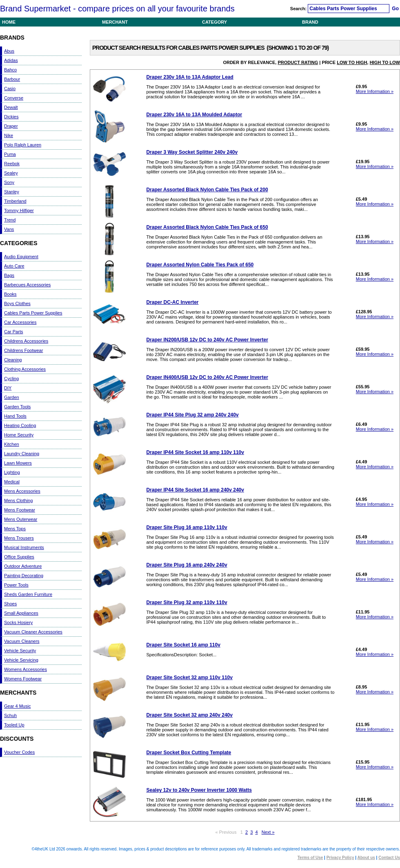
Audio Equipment (21, 257)
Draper (11, 126)
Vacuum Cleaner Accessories (33, 632)
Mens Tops (15, 529)
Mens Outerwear (21, 519)
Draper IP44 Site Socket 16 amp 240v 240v (195, 490)
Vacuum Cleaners (22, 641)
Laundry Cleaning (22, 454)
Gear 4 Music (17, 706)
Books (10, 294)
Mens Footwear (20, 510)
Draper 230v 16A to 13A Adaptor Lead (190, 77)
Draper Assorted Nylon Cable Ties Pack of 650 (200, 265)
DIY (8, 388)
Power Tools (16, 585)
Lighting (12, 472)
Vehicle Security (20, 651)
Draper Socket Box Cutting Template (189, 753)
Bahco (10, 70)
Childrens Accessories (26, 341)
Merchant (115, 22)
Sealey (11, 173)
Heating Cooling (20, 425)
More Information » (375, 91)
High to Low (385, 62)
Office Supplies (19, 557)
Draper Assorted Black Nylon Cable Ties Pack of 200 (207, 190)
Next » (268, 832)
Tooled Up (14, 725)
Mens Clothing (18, 500)
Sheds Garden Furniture (28, 594)
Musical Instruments (24, 547)
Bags (9, 275)
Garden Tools (17, 407)
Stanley (12, 192)
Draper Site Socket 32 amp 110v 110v (189, 678)
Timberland (15, 201)
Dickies (11, 117)
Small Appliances (21, 613)
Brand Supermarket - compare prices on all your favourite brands (117, 9)
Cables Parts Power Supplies (33, 313)
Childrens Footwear (23, 350)
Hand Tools (15, 416)
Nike (9, 135)
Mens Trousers (19, 538)
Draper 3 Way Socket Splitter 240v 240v (192, 152)
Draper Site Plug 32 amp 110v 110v (187, 602)
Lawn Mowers (18, 463)
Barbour (12, 79)
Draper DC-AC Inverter (172, 302)
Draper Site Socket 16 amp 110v (183, 645)
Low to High (352, 62)
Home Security (19, 435)
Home (9, 22)
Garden (12, 397)
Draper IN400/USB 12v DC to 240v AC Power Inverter (207, 377)
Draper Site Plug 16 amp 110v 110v (187, 527)
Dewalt (11, 107)
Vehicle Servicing (21, 660)
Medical (12, 482)
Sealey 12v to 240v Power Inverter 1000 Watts (199, 790)
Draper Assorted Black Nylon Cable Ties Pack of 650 (207, 227)
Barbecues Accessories (27, 285)
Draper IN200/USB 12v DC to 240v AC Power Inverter (207, 340)
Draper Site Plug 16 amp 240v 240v (187, 565)
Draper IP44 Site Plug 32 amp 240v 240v (192, 415)
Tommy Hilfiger (19, 210)
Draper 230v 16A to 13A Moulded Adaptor (194, 115)
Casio (10, 89)
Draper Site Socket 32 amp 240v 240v (189, 715)
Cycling (11, 379)
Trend (10, 220)
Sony (9, 182)
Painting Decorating (24, 576)
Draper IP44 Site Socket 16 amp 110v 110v (195, 452)
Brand (310, 22)
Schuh (10, 715)
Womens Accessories (26, 669)
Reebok (12, 164)
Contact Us (389, 858)
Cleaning (13, 360)
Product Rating (298, 62)
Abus (9, 51)
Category (214, 22)
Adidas (11, 60)
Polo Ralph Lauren (23, 145)
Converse (14, 98)
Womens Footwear (23, 679)
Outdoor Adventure (23, 566)
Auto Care (14, 266)
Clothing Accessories (25, 369)
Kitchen (12, 444)
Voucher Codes (19, 752)
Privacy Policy (340, 858)
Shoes (10, 604)
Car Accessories (20, 322)
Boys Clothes (17, 303)
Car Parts (13, 332)
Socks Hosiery (18, 622)
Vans (9, 229)
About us (366, 858)
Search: (299, 9)
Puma (10, 154)
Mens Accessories (22, 491)
